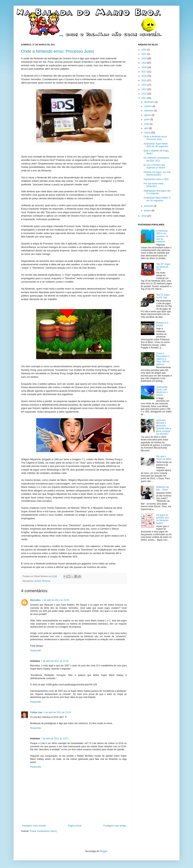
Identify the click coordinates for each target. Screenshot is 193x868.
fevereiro (149, 206)
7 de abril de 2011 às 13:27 (55, 739)
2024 (144, 50)
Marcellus (35, 600)
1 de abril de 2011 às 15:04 (55, 600)
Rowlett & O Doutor (162, 324)
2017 (144, 72)
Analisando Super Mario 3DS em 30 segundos (156, 145)
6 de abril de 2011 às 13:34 (57, 712)
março (148, 133)
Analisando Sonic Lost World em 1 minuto (162, 391)
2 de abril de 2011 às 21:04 (55, 661)
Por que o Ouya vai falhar (164, 458)
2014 (144, 85)
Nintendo (46, 581)
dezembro (150, 102)
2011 (144, 98)
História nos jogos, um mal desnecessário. (157, 173)
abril (147, 128)
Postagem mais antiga (114, 826)
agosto (148, 115)
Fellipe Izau (36, 712)
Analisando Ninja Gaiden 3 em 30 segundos (157, 199)
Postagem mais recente (34, 826)
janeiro (148, 211)
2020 (144, 59)
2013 (144, 89)
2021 (144, 54)
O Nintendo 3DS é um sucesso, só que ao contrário (162, 236)
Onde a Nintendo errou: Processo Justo (57, 51)
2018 (144, 67)
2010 (144, 216)
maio (147, 124)
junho (147, 119)
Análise (38, 581)
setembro (149, 111)
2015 (144, 81)
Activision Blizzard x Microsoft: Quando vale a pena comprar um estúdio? (164, 427)
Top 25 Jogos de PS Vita (163, 296)
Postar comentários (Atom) (43, 831)
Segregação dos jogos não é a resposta (157, 192)
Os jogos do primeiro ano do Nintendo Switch (163, 519)
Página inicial (75, 826)
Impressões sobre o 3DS (156, 179)
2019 (144, 63)
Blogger (104, 851)
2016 (144, 76)
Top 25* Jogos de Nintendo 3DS (163, 267)
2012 (144, 94)
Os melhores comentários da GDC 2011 (157, 159)
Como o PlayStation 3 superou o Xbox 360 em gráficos (163, 359)
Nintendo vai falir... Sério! (163, 488)
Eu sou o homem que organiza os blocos (154, 166)
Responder (36, 651)
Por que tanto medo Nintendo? (154, 185)
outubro (148, 106)
